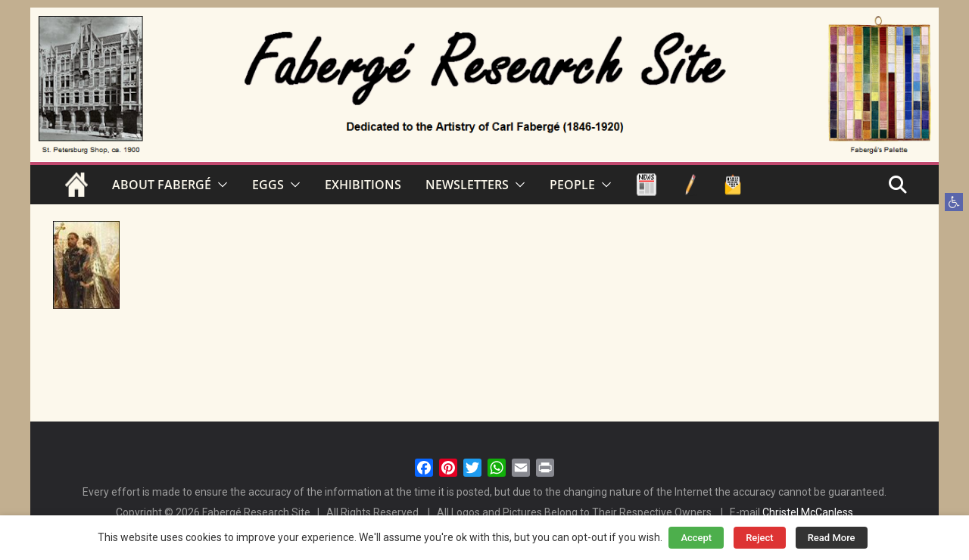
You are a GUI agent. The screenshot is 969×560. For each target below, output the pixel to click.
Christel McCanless (808, 512)
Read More (832, 538)
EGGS (268, 185)
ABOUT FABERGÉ (162, 185)
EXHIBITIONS (363, 185)
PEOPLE (572, 185)
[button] (954, 202)
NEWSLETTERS (467, 185)
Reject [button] (760, 538)
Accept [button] (696, 538)
